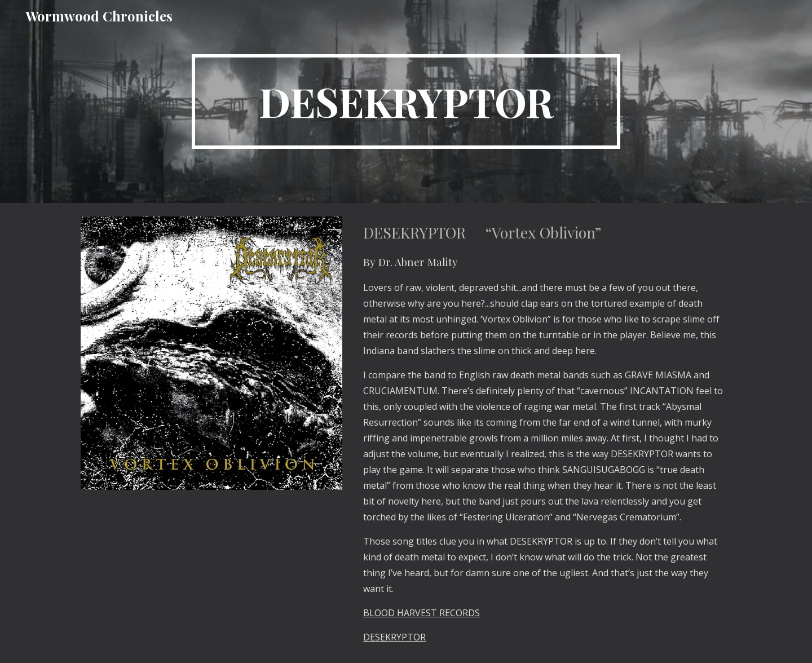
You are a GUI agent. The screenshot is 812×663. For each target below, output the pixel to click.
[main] (406, 101)
